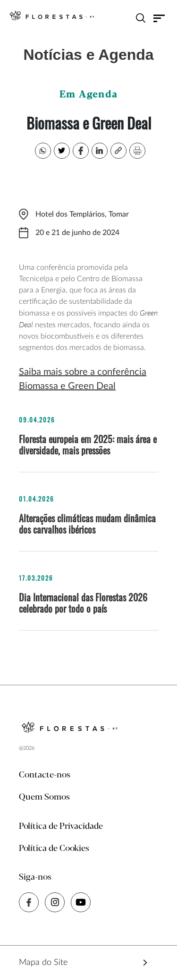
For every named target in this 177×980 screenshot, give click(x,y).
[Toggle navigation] (159, 18)
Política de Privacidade (61, 826)
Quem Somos (44, 797)
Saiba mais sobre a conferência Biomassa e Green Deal (83, 379)
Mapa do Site (43, 963)
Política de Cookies (54, 849)
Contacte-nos (45, 775)
